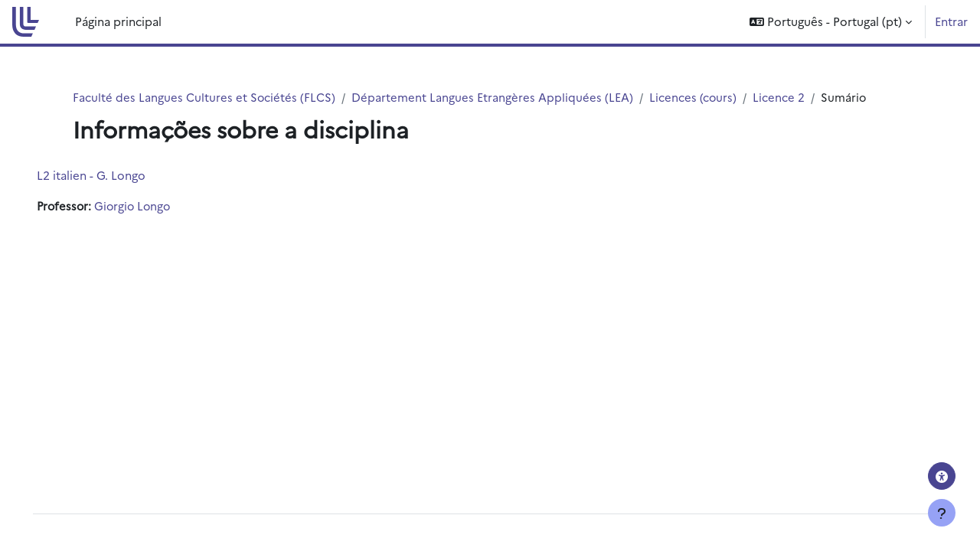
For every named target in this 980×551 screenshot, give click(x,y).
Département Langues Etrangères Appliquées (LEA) (493, 97)
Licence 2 (780, 97)
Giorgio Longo (157, 206)
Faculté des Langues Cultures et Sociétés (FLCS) (204, 97)
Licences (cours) (694, 97)
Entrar (951, 21)
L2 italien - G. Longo (113, 176)
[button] (831, 22)
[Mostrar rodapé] (942, 513)
